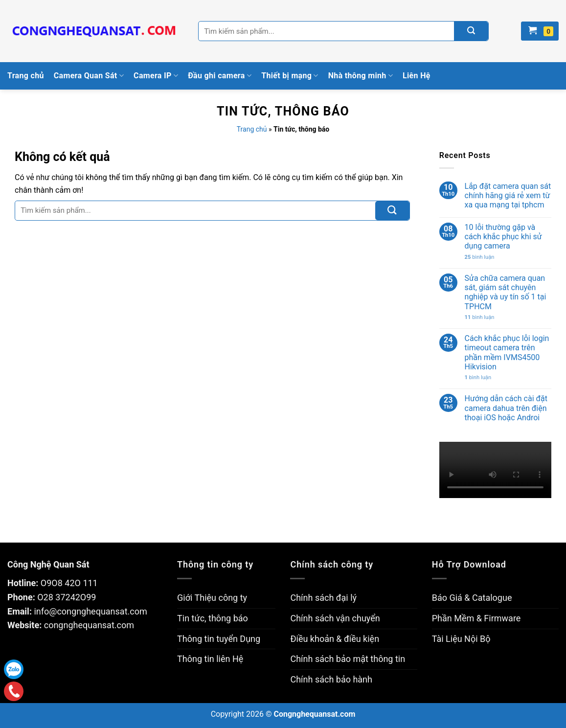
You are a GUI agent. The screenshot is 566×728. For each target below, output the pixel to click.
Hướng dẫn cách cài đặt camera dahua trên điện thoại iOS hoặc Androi (506, 408)
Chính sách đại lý (323, 598)
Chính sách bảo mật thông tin (348, 659)
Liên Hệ (417, 76)
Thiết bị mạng (290, 76)
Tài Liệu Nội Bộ (461, 639)
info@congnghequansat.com (90, 611)
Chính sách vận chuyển (335, 618)
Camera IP (156, 76)
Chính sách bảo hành (331, 679)
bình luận (480, 257)
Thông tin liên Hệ (210, 659)
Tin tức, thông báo (213, 618)
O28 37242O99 (67, 597)
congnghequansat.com (89, 625)
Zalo (14, 669)
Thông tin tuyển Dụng (219, 639)
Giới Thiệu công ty (212, 598)
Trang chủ (26, 76)
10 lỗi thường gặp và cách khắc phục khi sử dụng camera (503, 237)
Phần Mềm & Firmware (476, 618)
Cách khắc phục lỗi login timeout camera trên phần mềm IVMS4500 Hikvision (507, 353)
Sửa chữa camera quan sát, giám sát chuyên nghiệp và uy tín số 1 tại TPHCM (506, 292)
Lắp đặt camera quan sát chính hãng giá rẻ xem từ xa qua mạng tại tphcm (508, 195)
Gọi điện (13, 691)
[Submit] (392, 211)
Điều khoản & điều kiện (335, 639)
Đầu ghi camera (220, 76)
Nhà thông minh (361, 76)
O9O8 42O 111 (69, 583)
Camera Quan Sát (89, 76)
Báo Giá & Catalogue (472, 598)
